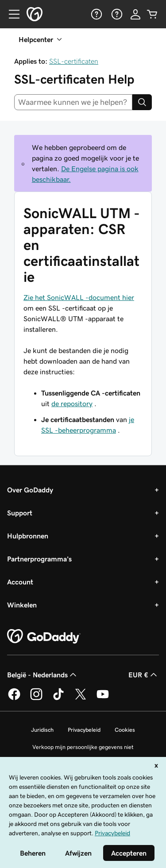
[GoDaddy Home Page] (44, 637)
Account (20, 582)
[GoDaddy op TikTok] (58, 699)
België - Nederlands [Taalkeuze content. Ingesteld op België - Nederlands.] (43, 675)
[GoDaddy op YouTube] (103, 699)
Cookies (125, 730)
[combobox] (73, 102)
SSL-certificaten (74, 61)
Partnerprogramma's (39, 559)
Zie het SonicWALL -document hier (79, 297)
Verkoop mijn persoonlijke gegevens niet (83, 747)
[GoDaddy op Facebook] (14, 699)
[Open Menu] (11, 14)
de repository (72, 403)
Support (20, 513)
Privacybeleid (84, 730)
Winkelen (22, 605)
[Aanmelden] (135, 14)
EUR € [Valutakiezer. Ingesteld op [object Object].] (144, 675)
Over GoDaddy (30, 490)
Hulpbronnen (28, 536)
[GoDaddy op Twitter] (81, 699)
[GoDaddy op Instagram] (36, 699)
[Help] (96, 14)
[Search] (142, 102)
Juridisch (42, 730)
